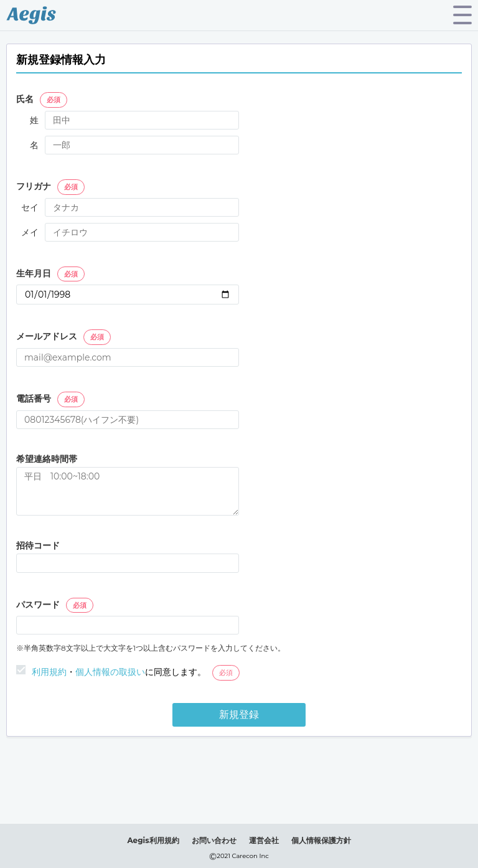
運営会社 (264, 840)
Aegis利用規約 (153, 840)
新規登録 (239, 715)
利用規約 (49, 672)
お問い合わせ (214, 840)
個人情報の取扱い (110, 672)
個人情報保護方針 (321, 840)
